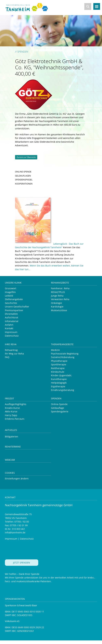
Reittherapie (58, 368)
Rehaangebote (60, 283)
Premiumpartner (14, 310)
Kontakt (9, 328)
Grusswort (11, 288)
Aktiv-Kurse (11, 411)
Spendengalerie (60, 411)
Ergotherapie (58, 386)
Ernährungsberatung (63, 390)
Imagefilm (10, 292)
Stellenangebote (14, 299)
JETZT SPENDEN (22, 563)
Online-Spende (59, 404)
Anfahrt (9, 325)
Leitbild (9, 296)
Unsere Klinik (13, 283)
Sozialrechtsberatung (63, 357)
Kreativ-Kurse (12, 408)
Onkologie (56, 303)
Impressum (11, 332)
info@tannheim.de (15, 532)
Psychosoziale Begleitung (65, 354)
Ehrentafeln (11, 314)
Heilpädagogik (59, 383)
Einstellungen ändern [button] (17, 478)
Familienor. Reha (60, 288)
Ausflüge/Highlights (16, 404)
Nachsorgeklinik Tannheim (29, 9)
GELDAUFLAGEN (23, 176)
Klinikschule (58, 372)
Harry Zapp (11, 415)
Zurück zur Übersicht (26, 157)
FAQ (7, 357)
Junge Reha (57, 296)
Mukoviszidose (59, 310)
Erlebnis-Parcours (15, 419)
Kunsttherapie (59, 379)
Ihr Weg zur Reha (14, 354)
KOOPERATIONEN (24, 184)
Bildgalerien (12, 437)
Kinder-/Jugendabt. (61, 375)
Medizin (55, 350)
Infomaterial (12, 321)
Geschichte (11, 303)
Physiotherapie (59, 361)
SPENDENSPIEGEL (24, 180)
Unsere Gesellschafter (17, 307)
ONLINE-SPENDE (23, 172)
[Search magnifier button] (88, 7)
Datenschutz (12, 336)
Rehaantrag (11, 350)
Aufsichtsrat (12, 317)
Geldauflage (58, 408)
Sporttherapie (59, 364)
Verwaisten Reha (60, 299)
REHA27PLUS (58, 292)
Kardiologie (57, 307)
